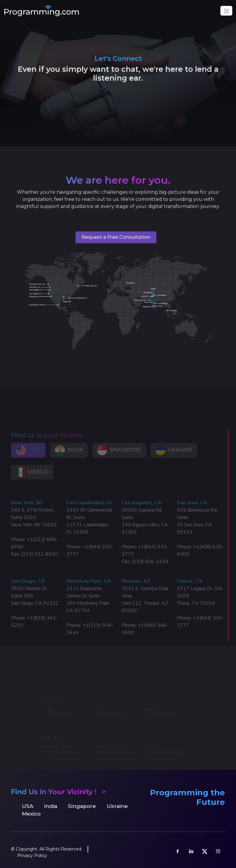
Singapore (82, 806)
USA (28, 806)
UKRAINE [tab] (174, 457)
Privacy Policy (32, 855)
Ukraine (117, 806)
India (51, 806)
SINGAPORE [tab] (119, 457)
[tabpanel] (118, 573)
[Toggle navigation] (226, 11)
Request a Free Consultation (116, 240)
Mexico (31, 814)
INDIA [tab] (69, 457)
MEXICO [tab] (32, 479)
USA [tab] (28, 457)
